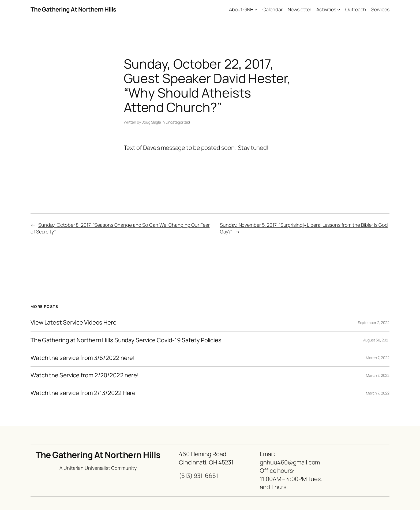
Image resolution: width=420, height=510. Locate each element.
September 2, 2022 (374, 323)
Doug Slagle (151, 122)
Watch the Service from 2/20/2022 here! (85, 375)
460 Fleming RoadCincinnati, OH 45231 (206, 458)
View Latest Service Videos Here (74, 323)
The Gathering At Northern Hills (73, 9)
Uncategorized (178, 122)
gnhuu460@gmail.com (290, 462)
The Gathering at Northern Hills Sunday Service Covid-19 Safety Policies (126, 340)
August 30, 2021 (376, 340)
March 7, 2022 (378, 358)
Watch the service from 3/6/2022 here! (83, 358)
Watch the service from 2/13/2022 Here (83, 393)
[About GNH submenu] (256, 10)
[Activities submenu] (339, 10)
